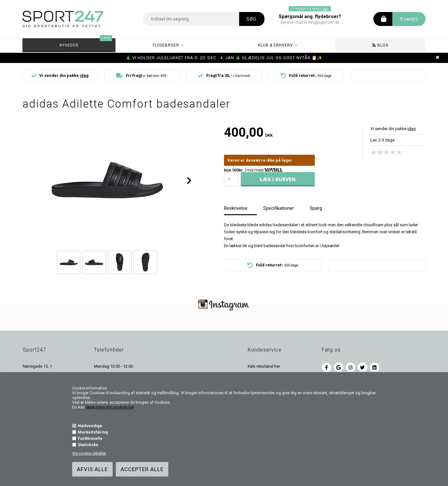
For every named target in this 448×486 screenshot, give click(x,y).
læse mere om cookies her (110, 407)
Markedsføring (93, 432)
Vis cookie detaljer (89, 453)
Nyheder (86, 43)
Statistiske (88, 445)
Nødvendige (90, 426)
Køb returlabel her (264, 366)
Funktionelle (90, 438)
